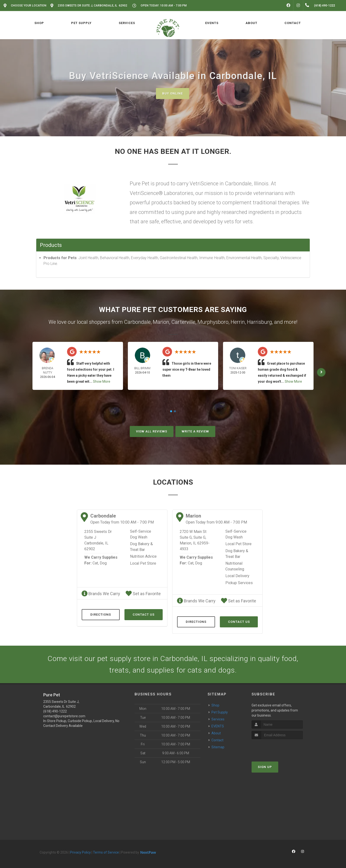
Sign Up (265, 767)
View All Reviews (152, 431)
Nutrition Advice (143, 556)
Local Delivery (237, 576)
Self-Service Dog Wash (141, 534)
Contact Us (144, 615)
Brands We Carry (101, 594)
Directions (101, 615)
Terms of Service (106, 852)
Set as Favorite (143, 594)
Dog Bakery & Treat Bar (141, 547)
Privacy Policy (80, 852)
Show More (102, 381)
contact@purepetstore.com (64, 716)
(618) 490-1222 (55, 711)
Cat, (96, 563)
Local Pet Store (143, 563)
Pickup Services (239, 583)
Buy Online (173, 93)
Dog (103, 563)
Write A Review (195, 431)
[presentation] (277, 748)
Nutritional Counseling (235, 566)
